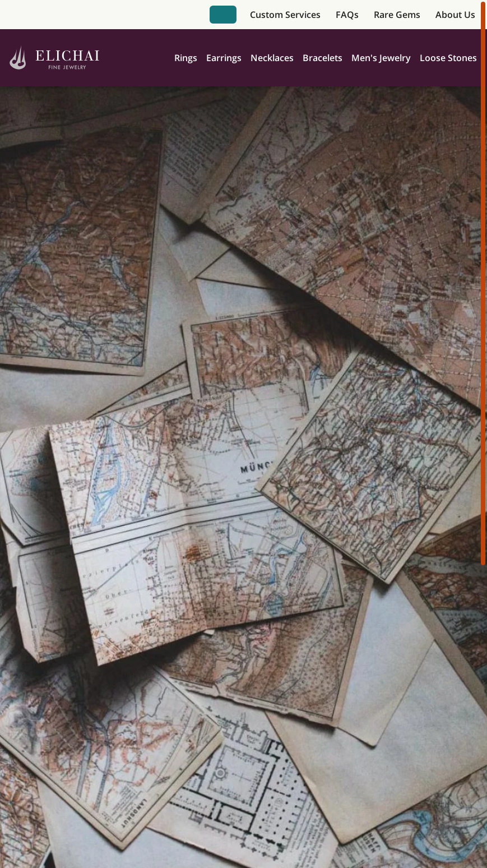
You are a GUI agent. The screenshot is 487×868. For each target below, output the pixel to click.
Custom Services (285, 15)
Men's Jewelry (381, 58)
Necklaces (272, 58)
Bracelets (323, 58)
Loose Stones (448, 58)
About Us (455, 15)
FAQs (347, 15)
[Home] (55, 58)
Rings (186, 58)
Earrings (224, 58)
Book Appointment (223, 15)
